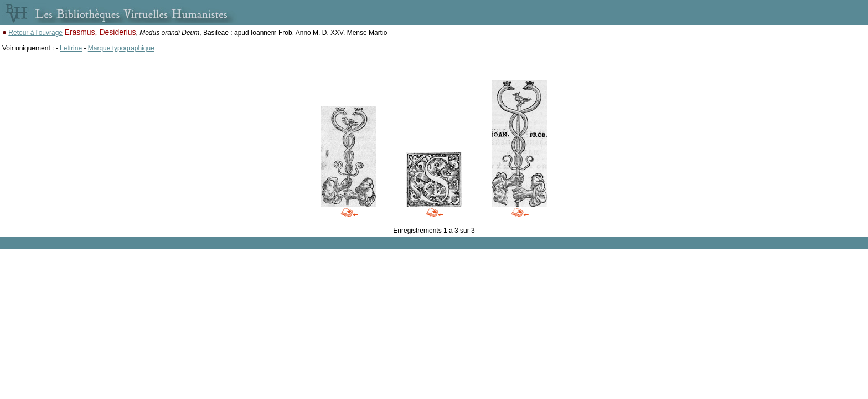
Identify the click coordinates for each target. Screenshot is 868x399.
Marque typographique (121, 48)
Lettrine (71, 48)
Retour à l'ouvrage (35, 33)
